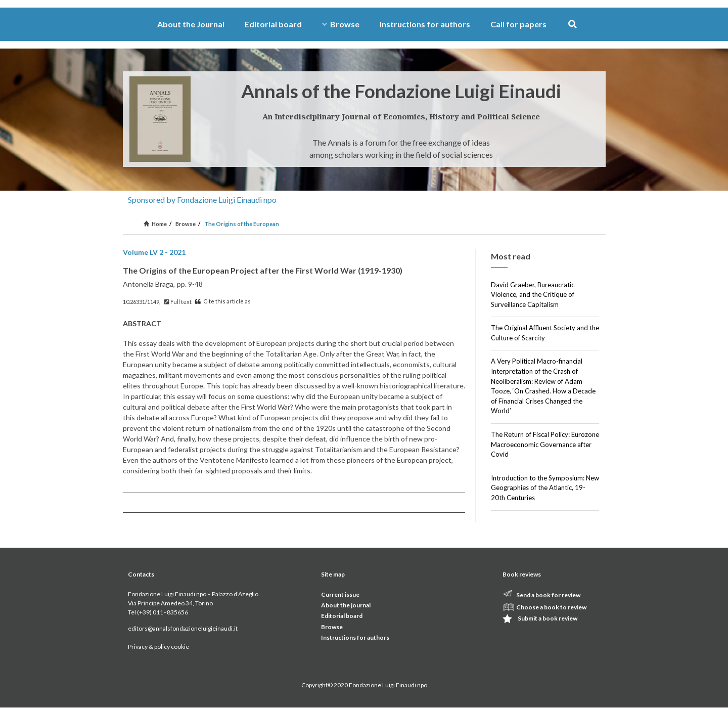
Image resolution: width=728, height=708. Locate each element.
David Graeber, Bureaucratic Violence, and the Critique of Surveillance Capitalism (533, 295)
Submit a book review (548, 618)
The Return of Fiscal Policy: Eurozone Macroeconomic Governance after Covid (545, 444)
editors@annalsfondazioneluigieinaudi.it (183, 628)
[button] (573, 25)
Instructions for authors (425, 24)
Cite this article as (223, 301)
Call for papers (518, 24)
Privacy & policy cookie (158, 647)
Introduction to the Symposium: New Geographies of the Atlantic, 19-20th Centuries (545, 488)
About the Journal (191, 24)
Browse (341, 24)
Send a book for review (548, 595)
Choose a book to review (551, 607)
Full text (178, 302)
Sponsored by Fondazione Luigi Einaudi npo (202, 200)
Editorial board (273, 24)
